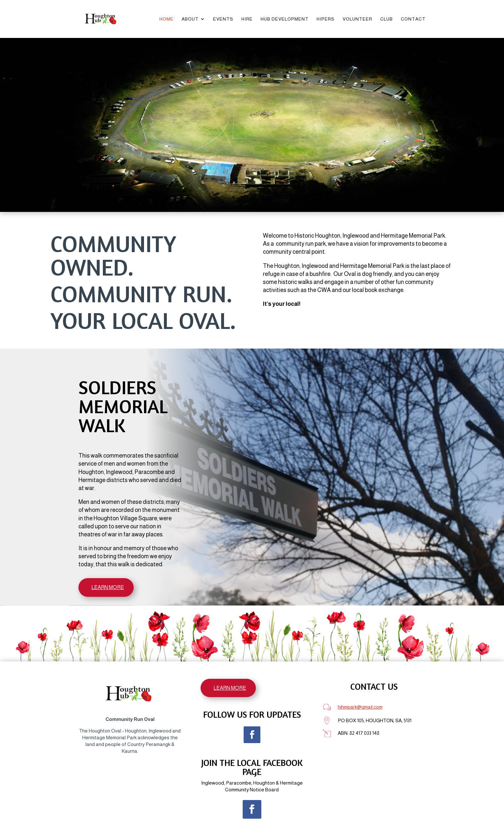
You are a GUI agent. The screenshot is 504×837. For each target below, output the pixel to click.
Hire (247, 19)
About (190, 19)
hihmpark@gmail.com (360, 707)
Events (223, 19)
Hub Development (285, 19)
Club (387, 19)
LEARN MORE (108, 587)
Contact (413, 19)
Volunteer (357, 19)
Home (166, 19)
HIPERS (326, 19)
